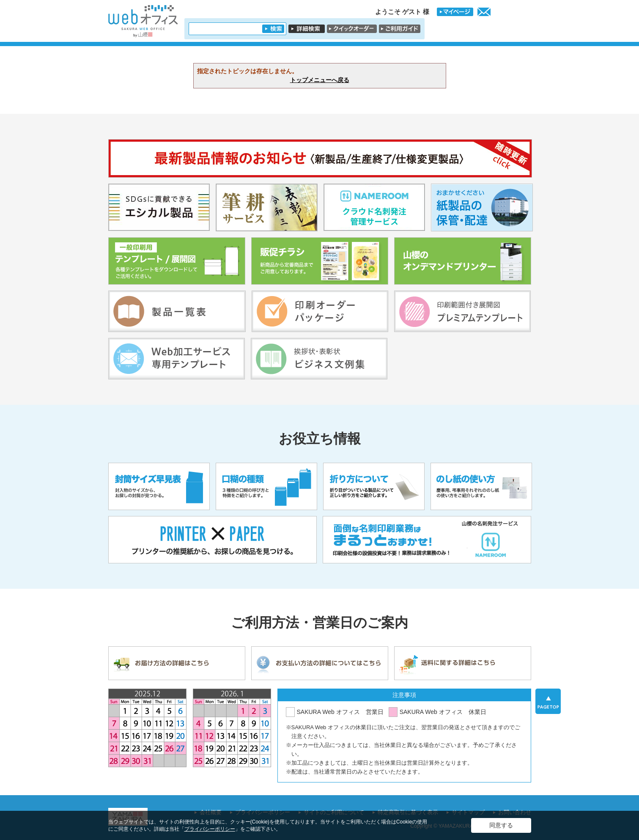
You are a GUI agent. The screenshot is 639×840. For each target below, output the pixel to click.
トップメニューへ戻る (320, 80)
